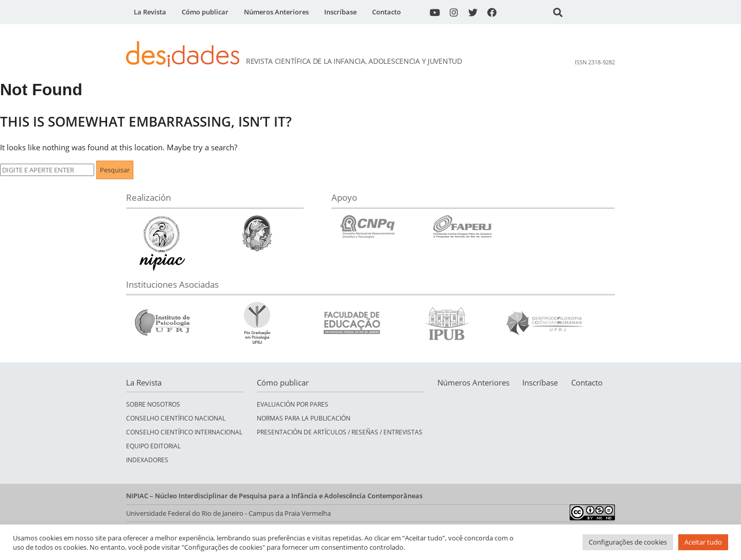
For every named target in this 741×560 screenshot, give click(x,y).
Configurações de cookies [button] (628, 542)
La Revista (150, 12)
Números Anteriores (276, 12)
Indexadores (147, 460)
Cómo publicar (205, 12)
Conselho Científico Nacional (176, 418)
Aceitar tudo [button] (703, 542)
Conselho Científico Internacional (184, 432)
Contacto (386, 12)
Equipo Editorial (153, 446)
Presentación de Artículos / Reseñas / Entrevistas (340, 432)
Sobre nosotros (153, 404)
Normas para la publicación (304, 418)
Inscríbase (340, 12)
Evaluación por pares (293, 404)
